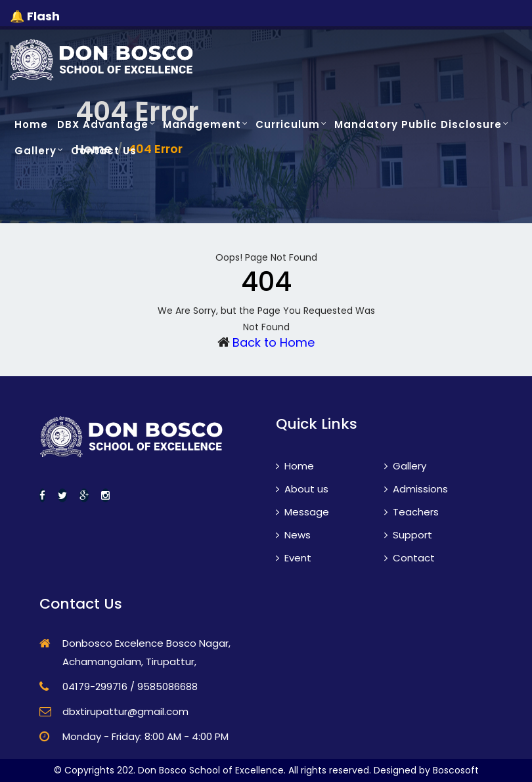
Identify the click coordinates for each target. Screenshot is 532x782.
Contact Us (104, 151)
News (293, 535)
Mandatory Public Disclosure (418, 124)
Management (202, 124)
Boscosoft (456, 770)
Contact (410, 558)
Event (294, 558)
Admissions (416, 489)
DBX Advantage (103, 124)
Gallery (35, 151)
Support (408, 535)
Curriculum (288, 124)
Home (31, 124)
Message (302, 512)
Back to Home (274, 342)
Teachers (411, 512)
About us (302, 489)
